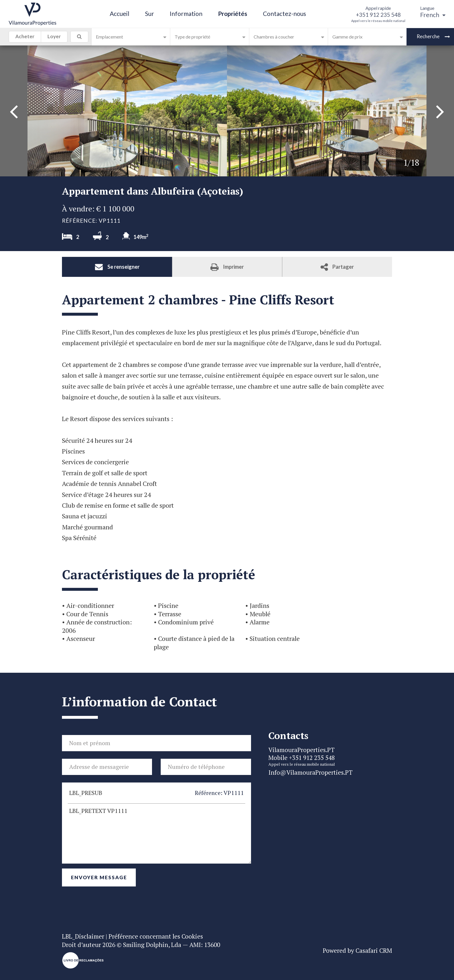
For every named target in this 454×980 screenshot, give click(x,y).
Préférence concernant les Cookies (156, 936)
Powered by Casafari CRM (357, 950)
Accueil (120, 13)
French (433, 15)
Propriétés (233, 13)
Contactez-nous (284, 13)
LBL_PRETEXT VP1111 (156, 833)
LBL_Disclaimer (83, 936)
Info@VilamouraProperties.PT (311, 772)
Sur (150, 13)
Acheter (25, 37)
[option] (327, 111)
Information (186, 13)
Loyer (54, 37)
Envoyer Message (99, 877)
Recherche (433, 36)
